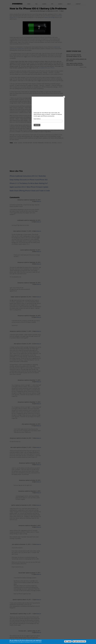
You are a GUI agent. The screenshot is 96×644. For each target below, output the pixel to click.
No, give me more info (79, 641)
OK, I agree (68, 641)
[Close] (64, 97)
